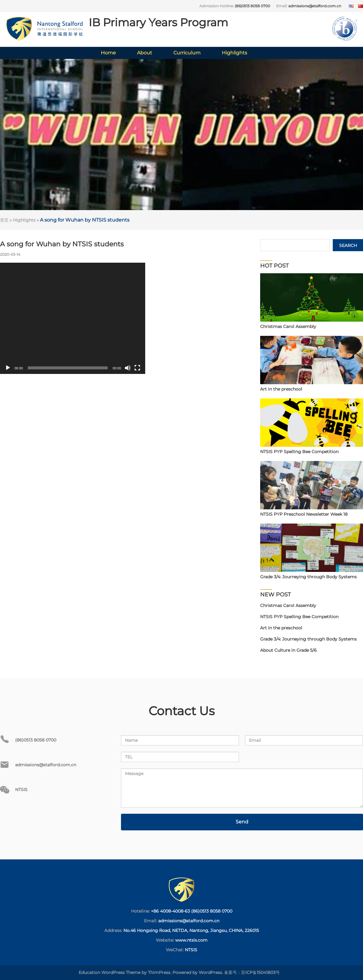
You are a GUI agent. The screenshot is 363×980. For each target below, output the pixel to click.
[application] (73, 318)
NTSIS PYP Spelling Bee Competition (299, 617)
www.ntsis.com (191, 940)
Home (108, 53)
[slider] (68, 368)
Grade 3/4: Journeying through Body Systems (308, 639)
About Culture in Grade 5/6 (288, 650)
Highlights (234, 53)
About (145, 53)
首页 (4, 220)
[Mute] (128, 368)
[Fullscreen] (137, 368)
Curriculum (187, 53)
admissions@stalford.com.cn (315, 6)
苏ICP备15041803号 (260, 972)
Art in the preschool (281, 628)
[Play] (8, 368)
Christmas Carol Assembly (288, 605)
